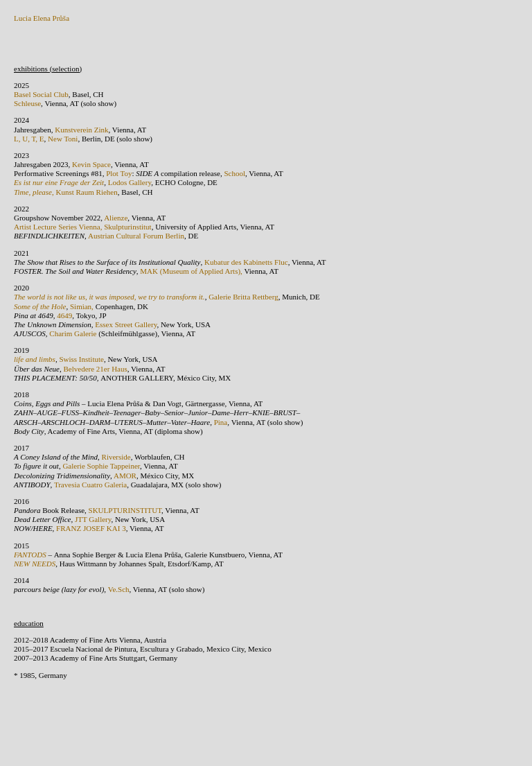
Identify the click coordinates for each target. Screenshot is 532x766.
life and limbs (35, 359)
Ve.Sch (119, 589)
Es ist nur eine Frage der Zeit (59, 182)
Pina (221, 422)
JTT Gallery (92, 519)
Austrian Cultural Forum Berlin (136, 236)
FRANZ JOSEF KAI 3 (91, 528)
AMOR (125, 476)
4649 (64, 315)
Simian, (83, 306)
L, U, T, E (29, 139)
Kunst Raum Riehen (87, 192)
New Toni (63, 139)
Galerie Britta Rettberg (243, 297)
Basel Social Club (41, 94)
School (234, 173)
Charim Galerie (73, 333)
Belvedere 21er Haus (96, 369)
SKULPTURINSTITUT (125, 510)
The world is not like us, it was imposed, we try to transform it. (109, 297)
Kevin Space (90, 164)
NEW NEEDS (35, 564)
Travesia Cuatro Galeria (90, 485)
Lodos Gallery (130, 182)
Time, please (33, 192)
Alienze (116, 218)
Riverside (116, 457)
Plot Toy (119, 173)
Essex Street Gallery (125, 324)
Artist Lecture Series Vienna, (58, 227)
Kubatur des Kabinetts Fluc (246, 262)
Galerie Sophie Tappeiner (101, 466)
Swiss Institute (81, 359)
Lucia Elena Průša (42, 18)
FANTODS (31, 555)
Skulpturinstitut (127, 227)
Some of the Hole (40, 306)
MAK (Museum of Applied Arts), (191, 271)
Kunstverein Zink (81, 130)
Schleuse (27, 103)
